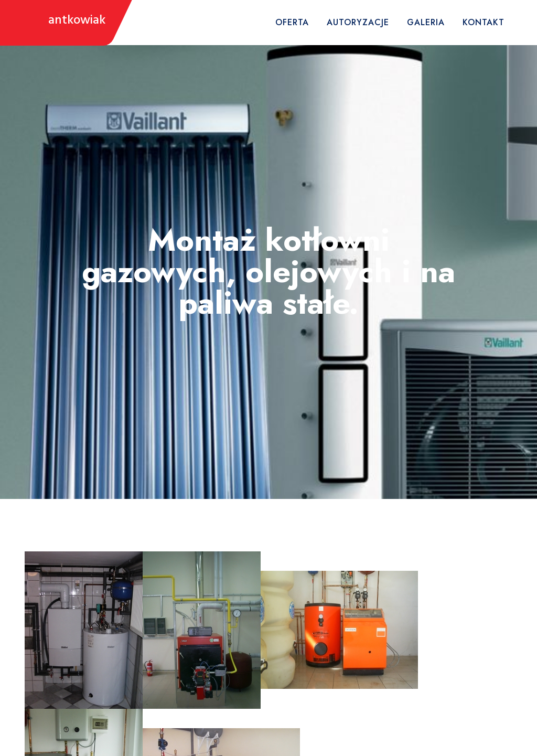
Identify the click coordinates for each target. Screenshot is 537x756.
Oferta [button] (292, 22)
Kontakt (484, 22)
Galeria (426, 22)
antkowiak (77, 21)
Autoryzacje (358, 22)
